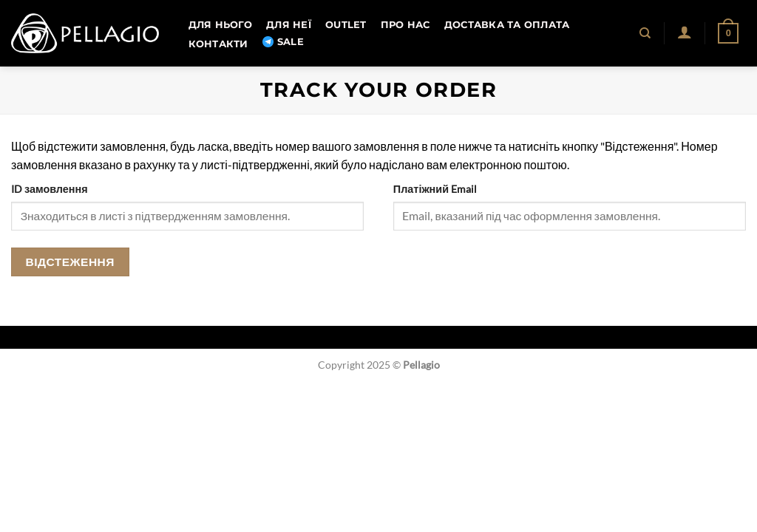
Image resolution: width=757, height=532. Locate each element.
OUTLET (346, 25)
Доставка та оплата (507, 25)
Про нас (405, 25)
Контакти (218, 44)
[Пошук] (646, 33)
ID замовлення (50, 189)
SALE (283, 42)
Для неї (289, 25)
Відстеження (70, 262)
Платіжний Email (435, 189)
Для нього (220, 25)
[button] (684, 32)
